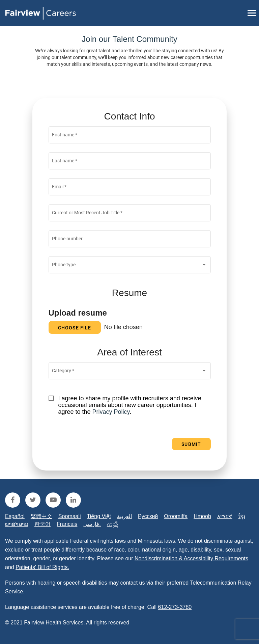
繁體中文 (41, 516)
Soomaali (70, 516)
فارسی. (92, 524)
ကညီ (112, 524)
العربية (124, 516)
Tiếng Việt (99, 516)
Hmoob (202, 516)
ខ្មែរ (242, 516)
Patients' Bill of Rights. (42, 567)
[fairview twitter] (33, 500)
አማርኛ (225, 516)
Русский (148, 516)
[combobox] (129, 266)
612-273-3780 (175, 607)
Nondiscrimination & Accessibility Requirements (191, 558)
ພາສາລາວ (17, 524)
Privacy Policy (111, 412)
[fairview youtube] (53, 500)
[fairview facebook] (13, 500)
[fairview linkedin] (73, 500)
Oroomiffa (176, 516)
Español (15, 516)
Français (67, 524)
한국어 (42, 524)
